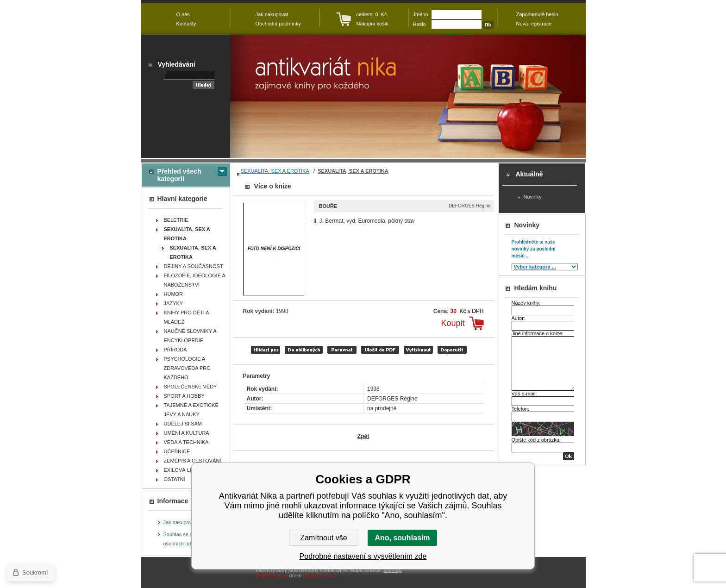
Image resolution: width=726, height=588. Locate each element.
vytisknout (418, 350)
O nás (183, 14)
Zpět (363, 436)
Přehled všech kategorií (179, 175)
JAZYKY (174, 303)
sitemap (392, 570)
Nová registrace (534, 24)
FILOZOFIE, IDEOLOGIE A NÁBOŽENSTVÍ (195, 280)
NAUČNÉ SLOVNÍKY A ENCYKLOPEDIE (190, 336)
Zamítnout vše (323, 538)
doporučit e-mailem (452, 350)
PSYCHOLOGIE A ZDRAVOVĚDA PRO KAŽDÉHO (187, 368)
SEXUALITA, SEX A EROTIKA (275, 171)
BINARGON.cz (320, 575)
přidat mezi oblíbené (304, 350)
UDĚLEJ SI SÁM (183, 424)
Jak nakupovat (180, 522)
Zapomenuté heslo (537, 14)
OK (569, 456)
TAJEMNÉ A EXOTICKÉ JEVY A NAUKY (191, 410)
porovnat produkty (342, 350)
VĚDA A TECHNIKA (186, 442)
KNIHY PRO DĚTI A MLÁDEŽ (187, 317)
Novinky (533, 197)
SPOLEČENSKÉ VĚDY (191, 387)
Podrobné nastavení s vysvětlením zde (363, 556)
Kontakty (186, 24)
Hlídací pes (266, 350)
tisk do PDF (380, 350)
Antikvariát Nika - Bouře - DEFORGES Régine (408, 96)
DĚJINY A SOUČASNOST (194, 266)
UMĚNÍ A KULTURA (187, 433)
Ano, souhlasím (402, 538)
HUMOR (174, 294)
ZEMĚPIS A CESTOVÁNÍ (193, 461)
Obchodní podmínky (278, 24)
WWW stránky (272, 575)
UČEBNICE (177, 451)
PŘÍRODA (175, 350)
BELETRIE (176, 220)
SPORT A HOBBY (184, 396)
